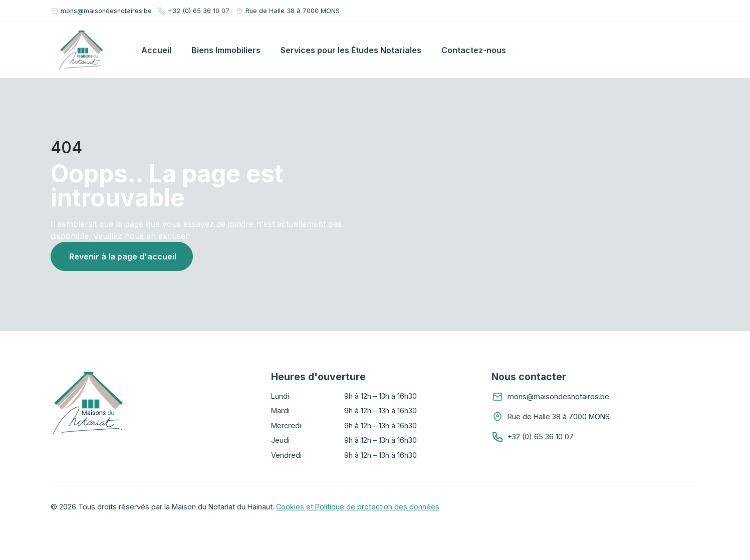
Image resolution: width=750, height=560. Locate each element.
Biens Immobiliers (226, 50)
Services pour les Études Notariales (351, 50)
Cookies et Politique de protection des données (358, 507)
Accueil (156, 50)
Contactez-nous (474, 50)
